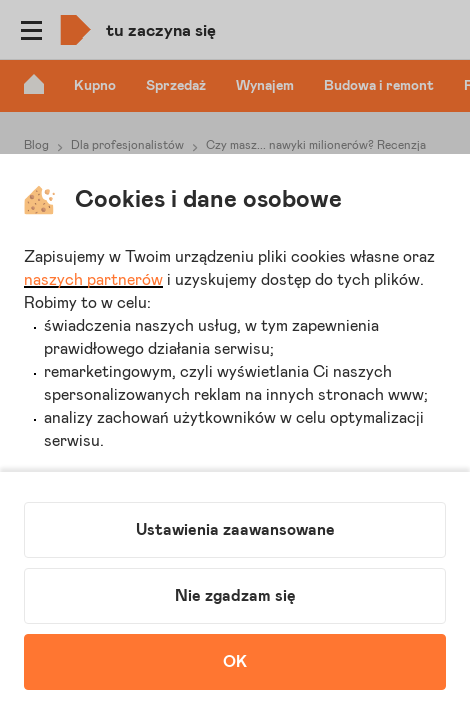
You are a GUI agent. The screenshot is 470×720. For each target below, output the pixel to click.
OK (235, 662)
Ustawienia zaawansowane (235, 530)
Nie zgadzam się (235, 596)
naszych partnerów (93, 280)
